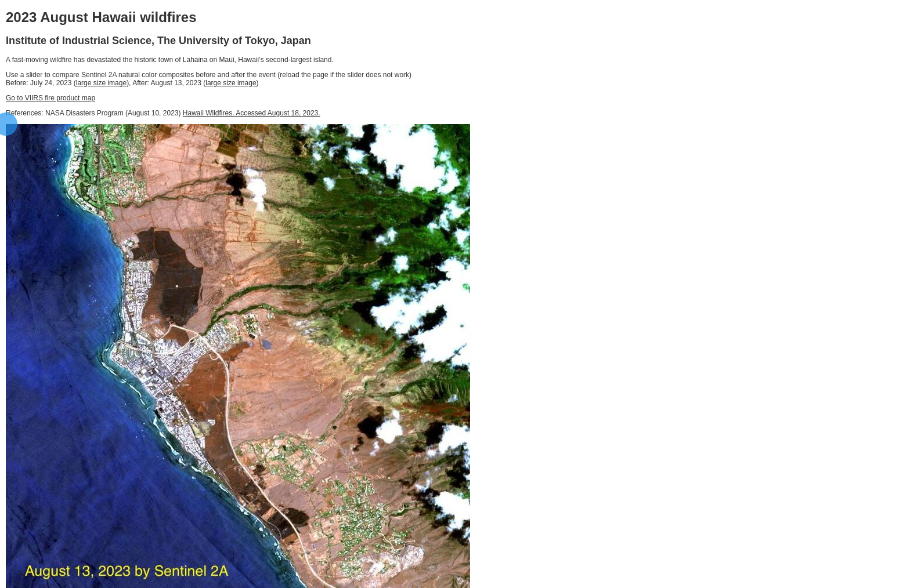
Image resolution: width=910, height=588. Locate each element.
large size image (101, 83)
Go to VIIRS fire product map (50, 98)
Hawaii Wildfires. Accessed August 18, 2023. (252, 113)
